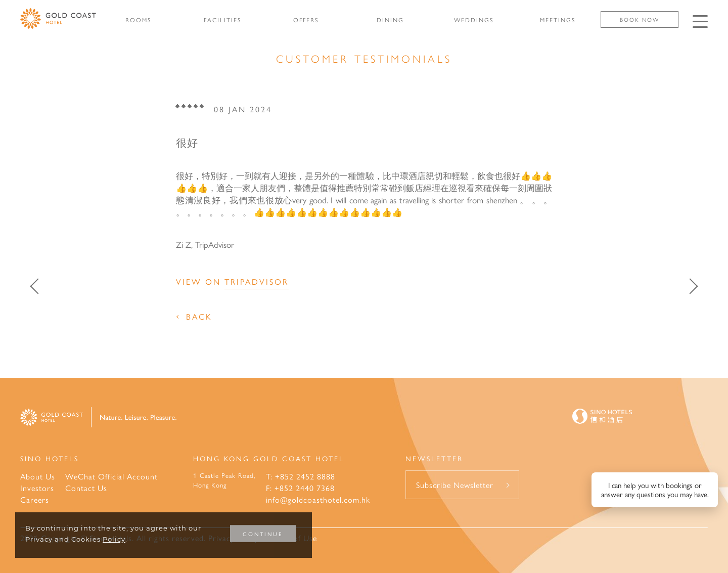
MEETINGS (558, 20)
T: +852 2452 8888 (301, 476)
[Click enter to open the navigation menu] (700, 21)
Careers (35, 499)
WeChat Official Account (111, 476)
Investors (37, 488)
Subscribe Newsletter (455, 485)
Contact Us (86, 488)
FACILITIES (223, 20)
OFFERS (306, 20)
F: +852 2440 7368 (300, 488)
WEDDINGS (474, 20)
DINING (390, 20)
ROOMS (139, 20)
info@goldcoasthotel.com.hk (318, 499)
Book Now (640, 19)
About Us (38, 476)
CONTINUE (263, 534)
